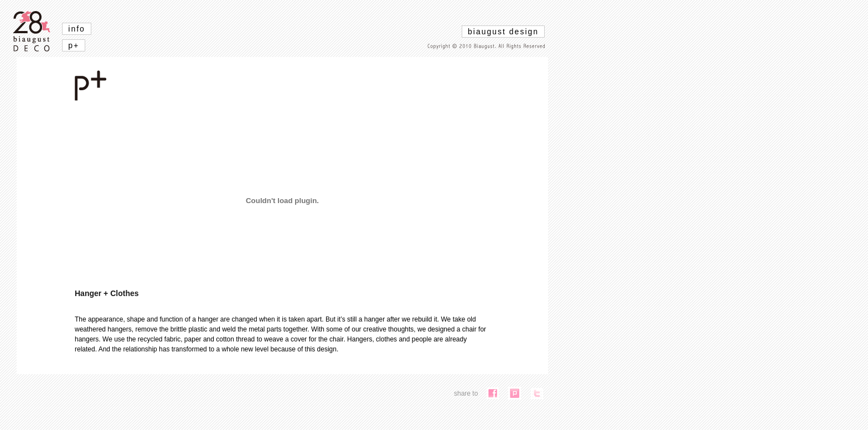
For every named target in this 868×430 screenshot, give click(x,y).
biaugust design (503, 32)
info (77, 29)
